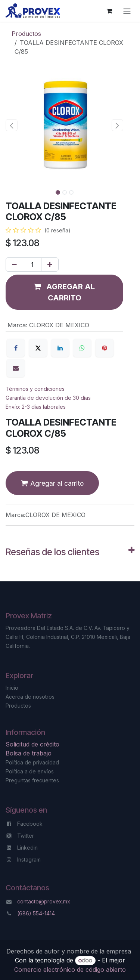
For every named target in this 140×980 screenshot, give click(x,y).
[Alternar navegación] (127, 11)
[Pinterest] (105, 348)
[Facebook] (16, 348)
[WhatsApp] (82, 348)
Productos (26, 34)
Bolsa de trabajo (29, 753)
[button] (12, 125)
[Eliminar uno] (14, 265)
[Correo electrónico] (16, 368)
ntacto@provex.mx (47, 901)
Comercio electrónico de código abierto (70, 970)
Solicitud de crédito (33, 744)
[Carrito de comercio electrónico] (109, 11)
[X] (38, 348)
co (20, 901)
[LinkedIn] (60, 348)
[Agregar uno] (50, 265)
